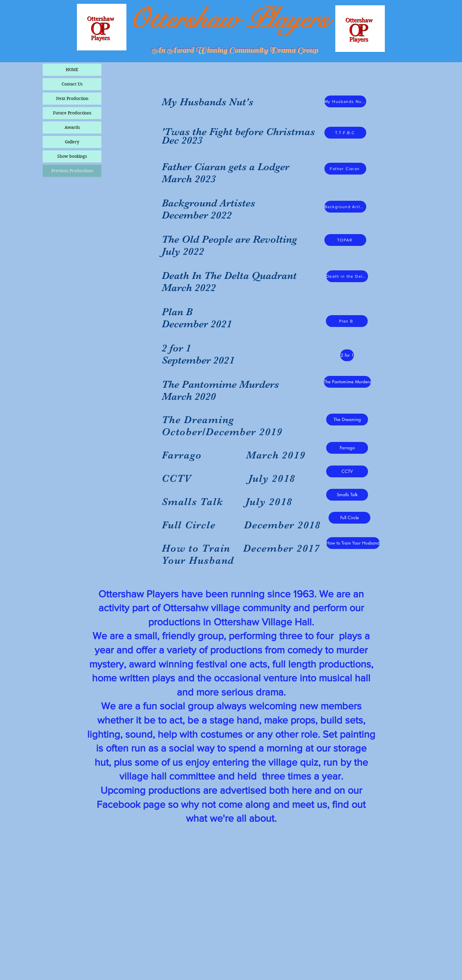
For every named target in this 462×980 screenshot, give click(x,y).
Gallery (72, 142)
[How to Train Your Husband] (353, 543)
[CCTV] (347, 471)
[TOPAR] (345, 240)
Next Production (72, 98)
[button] (347, 448)
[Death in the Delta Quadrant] (347, 276)
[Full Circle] (349, 518)
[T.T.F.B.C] (345, 133)
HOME (72, 70)
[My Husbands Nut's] (345, 101)
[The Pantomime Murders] (347, 382)
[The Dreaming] (347, 420)
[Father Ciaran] (345, 169)
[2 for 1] (347, 355)
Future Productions (72, 113)
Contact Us (72, 84)
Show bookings (72, 156)
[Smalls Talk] (347, 495)
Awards (72, 127)
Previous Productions (72, 171)
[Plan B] (347, 321)
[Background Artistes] (345, 207)
